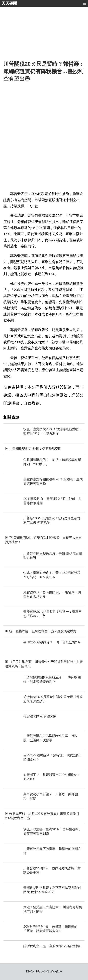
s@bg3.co (56, 972)
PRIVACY (42, 972)
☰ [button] (84, 3)
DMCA (30, 972)
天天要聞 (9, 3)
